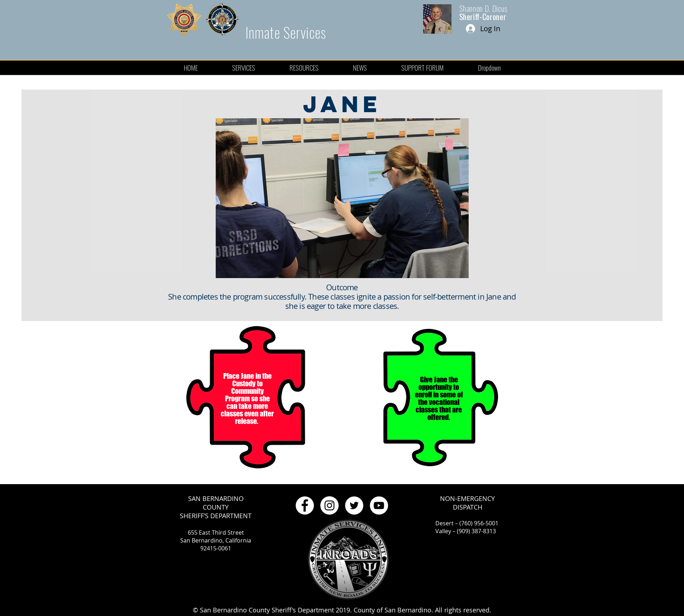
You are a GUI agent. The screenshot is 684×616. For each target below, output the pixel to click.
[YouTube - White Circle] (379, 505)
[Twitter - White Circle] (354, 505)
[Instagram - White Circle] (329, 505)
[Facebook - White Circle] (305, 505)
